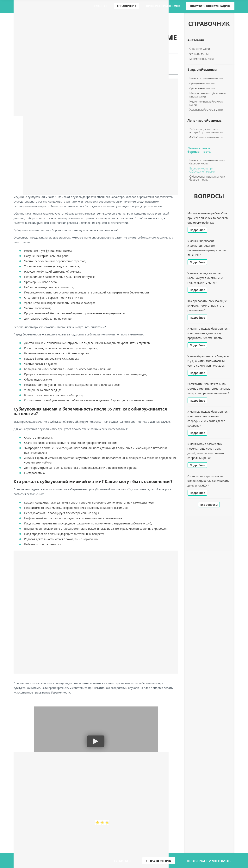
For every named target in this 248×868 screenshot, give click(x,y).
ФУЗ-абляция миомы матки (207, 137)
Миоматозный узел (202, 59)
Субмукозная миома (202, 83)
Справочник (127, 6)
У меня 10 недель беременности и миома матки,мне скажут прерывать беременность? (209, 333)
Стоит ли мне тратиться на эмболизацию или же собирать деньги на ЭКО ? (208, 481)
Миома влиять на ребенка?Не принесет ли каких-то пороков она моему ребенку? (208, 218)
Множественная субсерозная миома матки (208, 95)
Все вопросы (209, 505)
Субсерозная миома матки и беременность (207, 178)
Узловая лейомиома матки (206, 110)
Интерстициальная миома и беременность (207, 162)
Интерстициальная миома (206, 78)
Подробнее (198, 230)
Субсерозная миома (202, 88)
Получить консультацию (210, 6)
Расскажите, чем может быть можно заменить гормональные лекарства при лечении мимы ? (209, 389)
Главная (101, 6)
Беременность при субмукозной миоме (202, 170)
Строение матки (200, 49)
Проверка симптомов (163, 6)
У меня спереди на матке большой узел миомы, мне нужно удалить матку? (205, 278)
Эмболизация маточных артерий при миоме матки (206, 131)
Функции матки (199, 54)
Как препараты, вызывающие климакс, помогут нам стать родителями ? (207, 306)
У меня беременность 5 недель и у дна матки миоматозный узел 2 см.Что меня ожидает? (208, 361)
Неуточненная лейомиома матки (206, 103)
